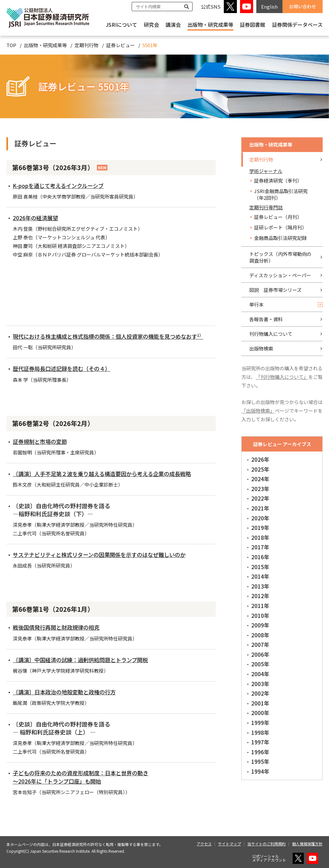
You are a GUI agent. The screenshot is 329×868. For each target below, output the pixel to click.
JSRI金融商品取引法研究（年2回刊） (281, 194)
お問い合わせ (303, 6)
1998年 (260, 732)
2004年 (260, 674)
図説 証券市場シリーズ (275, 290)
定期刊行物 (87, 45)
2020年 (260, 518)
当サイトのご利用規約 (267, 844)
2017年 (260, 547)
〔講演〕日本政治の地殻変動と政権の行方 (67, 692)
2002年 (260, 693)
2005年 (260, 664)
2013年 (260, 586)
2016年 (260, 557)
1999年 (260, 723)
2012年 (260, 596)
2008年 (260, 635)
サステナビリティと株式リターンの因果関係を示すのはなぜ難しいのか (104, 554)
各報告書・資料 (266, 319)
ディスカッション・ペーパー (280, 275)
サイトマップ (230, 844)
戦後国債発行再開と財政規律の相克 (59, 627)
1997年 (260, 742)
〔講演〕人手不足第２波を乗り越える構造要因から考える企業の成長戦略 (107, 474)
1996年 (260, 752)
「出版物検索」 (258, 411)
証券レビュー (121, 45)
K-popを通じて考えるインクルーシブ (61, 185)
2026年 (260, 459)
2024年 (260, 479)
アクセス (204, 844)
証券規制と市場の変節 (41, 441)
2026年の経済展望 (36, 218)
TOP (11, 45)
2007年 (260, 644)
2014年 (260, 576)
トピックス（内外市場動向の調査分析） (280, 257)
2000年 (260, 713)
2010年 (260, 615)
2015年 (260, 567)
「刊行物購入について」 (282, 377)
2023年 (260, 489)
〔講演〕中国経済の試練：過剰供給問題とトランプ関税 (84, 660)
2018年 (260, 537)
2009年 (260, 625)
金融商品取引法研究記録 (280, 238)
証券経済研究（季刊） (278, 181)
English (269, 7)
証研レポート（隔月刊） (280, 227)
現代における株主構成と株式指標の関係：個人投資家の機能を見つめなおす (114, 336)
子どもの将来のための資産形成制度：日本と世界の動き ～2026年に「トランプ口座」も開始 (84, 777)
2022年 (260, 498)
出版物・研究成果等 (210, 25)
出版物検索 (261, 348)
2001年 (260, 703)
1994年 (260, 771)
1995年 (260, 761)
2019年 (260, 528)
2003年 (260, 684)
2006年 (260, 654)
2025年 (260, 469)
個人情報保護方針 (307, 844)
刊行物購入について (271, 334)
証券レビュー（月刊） (278, 217)
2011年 (260, 606)
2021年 (260, 508)
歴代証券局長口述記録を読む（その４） (64, 368)
